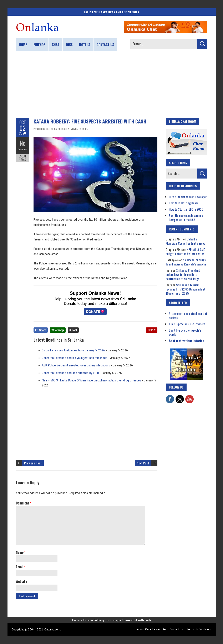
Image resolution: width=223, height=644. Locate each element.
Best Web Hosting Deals (183, 203)
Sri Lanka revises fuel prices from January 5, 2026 (73, 350)
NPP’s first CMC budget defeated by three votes (186, 252)
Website (21, 581)
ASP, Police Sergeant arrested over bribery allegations (76, 365)
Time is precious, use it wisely (187, 324)
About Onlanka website (151, 629)
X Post (73, 330)
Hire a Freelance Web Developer (188, 197)
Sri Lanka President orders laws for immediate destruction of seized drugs (183, 274)
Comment (23, 149)
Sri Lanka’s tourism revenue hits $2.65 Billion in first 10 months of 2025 (186, 289)
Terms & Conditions (199, 629)
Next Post (143, 463)
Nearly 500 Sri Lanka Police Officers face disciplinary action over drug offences (92, 380)
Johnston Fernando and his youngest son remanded (75, 358)
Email (21, 567)
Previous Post (33, 463)
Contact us (105, 45)
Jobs (69, 45)
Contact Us (176, 629)
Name (21, 552)
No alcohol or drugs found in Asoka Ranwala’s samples (186, 262)
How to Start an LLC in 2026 (186, 209)
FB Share (41, 330)
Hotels (85, 45)
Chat (56, 45)
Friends (39, 45)
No (23, 143)
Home (23, 45)
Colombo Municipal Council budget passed (186, 241)
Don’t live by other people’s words (185, 332)
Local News (23, 158)
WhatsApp (58, 330)
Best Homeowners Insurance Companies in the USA (186, 218)
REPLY (152, 330)
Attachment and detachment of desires (188, 316)
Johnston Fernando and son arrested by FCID (70, 373)
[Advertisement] (112, 84)
